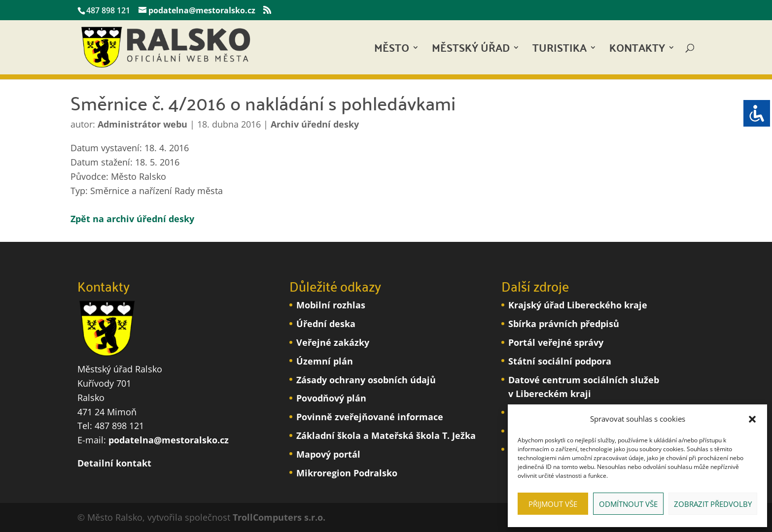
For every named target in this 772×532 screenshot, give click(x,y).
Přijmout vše (553, 504)
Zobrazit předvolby (713, 504)
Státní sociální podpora (560, 361)
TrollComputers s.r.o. (279, 517)
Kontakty (637, 50)
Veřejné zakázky (333, 342)
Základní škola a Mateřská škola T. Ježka (386, 435)
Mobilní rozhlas (331, 305)
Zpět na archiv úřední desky (132, 219)
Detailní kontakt (114, 463)
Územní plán (325, 361)
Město (392, 50)
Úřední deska (326, 324)
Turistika (560, 50)
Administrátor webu (142, 124)
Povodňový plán (331, 398)
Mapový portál (328, 454)
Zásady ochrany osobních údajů (366, 380)
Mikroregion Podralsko (347, 473)
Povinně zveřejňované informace (370, 417)
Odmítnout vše (628, 504)
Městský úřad (471, 50)
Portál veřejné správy (556, 342)
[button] (752, 419)
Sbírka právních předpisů (564, 324)
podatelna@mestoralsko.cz (169, 440)
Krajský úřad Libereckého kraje (578, 305)
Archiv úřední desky (315, 124)
